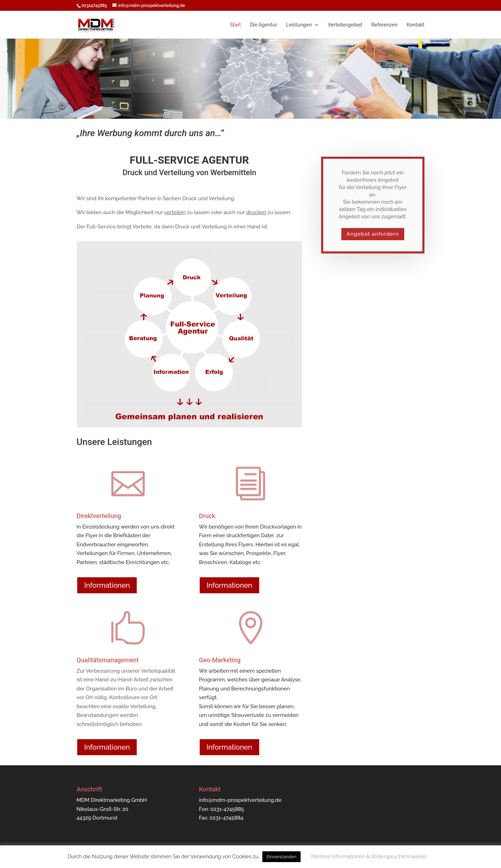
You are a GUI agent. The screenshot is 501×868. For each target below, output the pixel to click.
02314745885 (94, 6)
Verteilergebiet (345, 25)
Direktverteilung (99, 516)
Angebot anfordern (373, 234)
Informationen (107, 585)
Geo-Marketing (220, 660)
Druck (207, 516)
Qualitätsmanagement (108, 660)
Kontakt (416, 25)
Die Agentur (263, 25)
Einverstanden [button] (281, 857)
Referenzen (384, 25)
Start (236, 25)
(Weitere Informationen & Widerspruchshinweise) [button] (369, 857)
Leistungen (299, 25)
